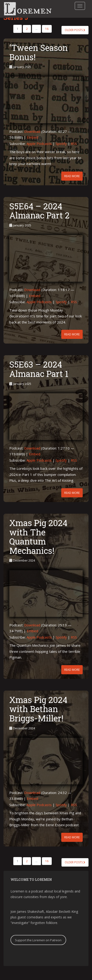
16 (47, 29)
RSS (74, 144)
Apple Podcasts (39, 144)
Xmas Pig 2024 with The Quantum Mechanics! (38, 537)
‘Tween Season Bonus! (39, 52)
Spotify (61, 144)
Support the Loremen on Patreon (38, 940)
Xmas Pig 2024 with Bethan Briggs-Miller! (38, 709)
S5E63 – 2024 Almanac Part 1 (39, 369)
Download (32, 131)
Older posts (75, 30)
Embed (32, 137)
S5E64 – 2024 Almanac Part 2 (39, 211)
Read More (72, 176)
